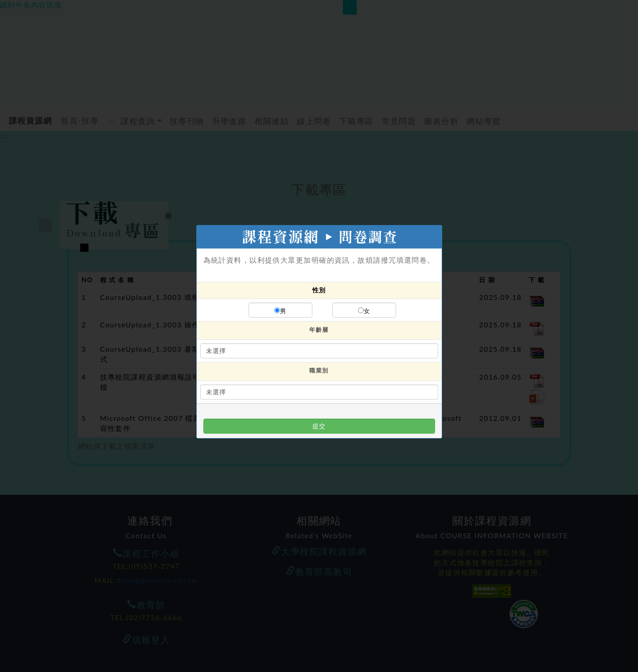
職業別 (319, 370)
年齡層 (319, 330)
